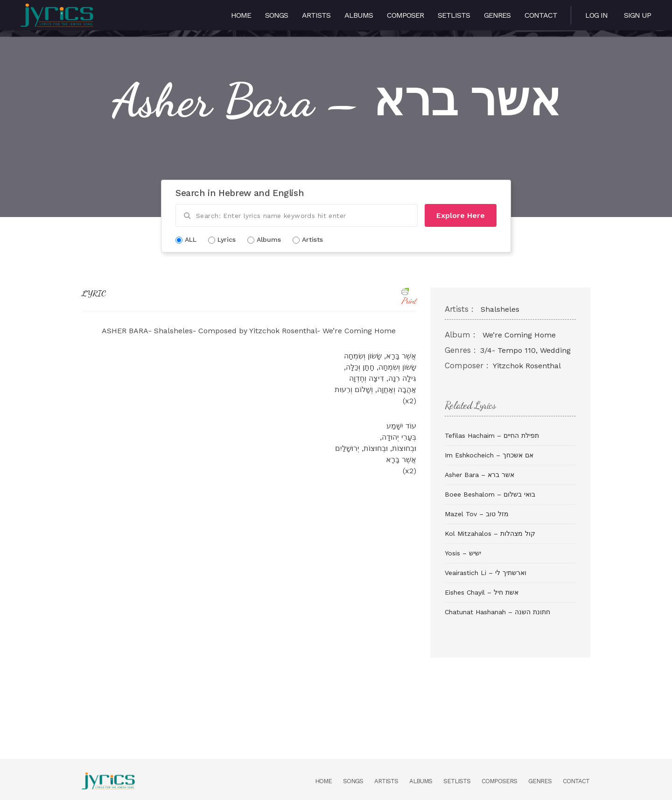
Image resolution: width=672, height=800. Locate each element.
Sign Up (637, 15)
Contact (541, 15)
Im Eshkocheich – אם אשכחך (489, 455)
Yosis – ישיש (463, 553)
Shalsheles (500, 309)
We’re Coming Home (519, 335)
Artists (316, 15)
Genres (497, 15)
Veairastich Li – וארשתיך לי (486, 573)
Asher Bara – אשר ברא (479, 475)
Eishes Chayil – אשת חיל (482, 592)
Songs (276, 15)
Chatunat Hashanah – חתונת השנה (497, 612)
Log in (596, 15)
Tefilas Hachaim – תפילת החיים (492, 435)
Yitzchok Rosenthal (527, 366)
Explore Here (461, 215)
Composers (499, 781)
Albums (359, 15)
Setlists (454, 15)
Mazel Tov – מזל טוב (477, 514)
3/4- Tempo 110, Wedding (525, 350)
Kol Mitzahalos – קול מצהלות (490, 533)
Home (241, 15)
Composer (405, 15)
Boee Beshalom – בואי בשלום (490, 494)
